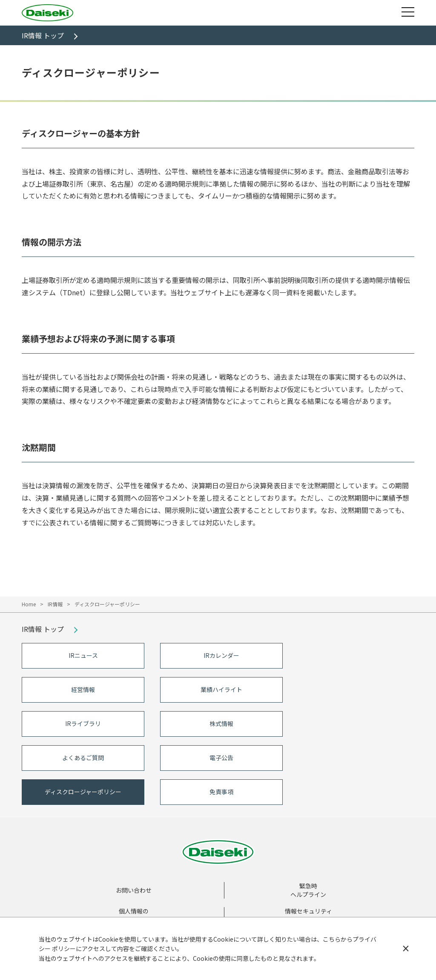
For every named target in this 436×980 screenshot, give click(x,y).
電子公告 (221, 758)
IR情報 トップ (43, 35)
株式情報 (221, 723)
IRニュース (83, 655)
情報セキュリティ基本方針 (308, 915)
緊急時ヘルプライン (308, 890)
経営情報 (83, 689)
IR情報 (55, 604)
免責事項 (221, 792)
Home (29, 604)
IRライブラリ (83, 723)
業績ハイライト (221, 689)
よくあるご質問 (83, 758)
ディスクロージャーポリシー (83, 792)
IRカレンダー (221, 655)
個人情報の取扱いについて (134, 915)
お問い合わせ (134, 890)
